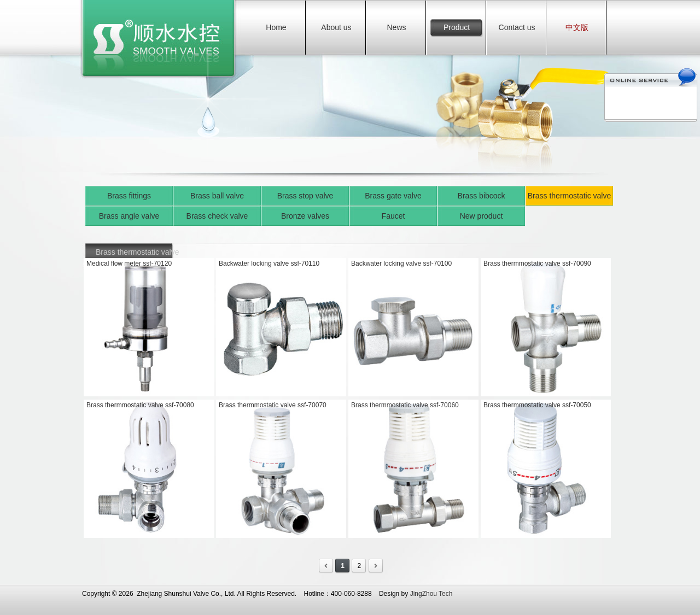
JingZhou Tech (431, 594)
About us (336, 27)
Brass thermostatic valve (570, 196)
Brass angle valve (129, 216)
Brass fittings (129, 196)
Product (457, 27)
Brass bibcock (481, 196)
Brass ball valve (217, 196)
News (396, 27)
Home (276, 27)
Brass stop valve (305, 196)
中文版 (577, 27)
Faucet (393, 216)
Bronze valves (305, 216)
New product (482, 216)
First (326, 566)
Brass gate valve (393, 196)
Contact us (517, 27)
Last (376, 566)
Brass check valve (217, 216)
